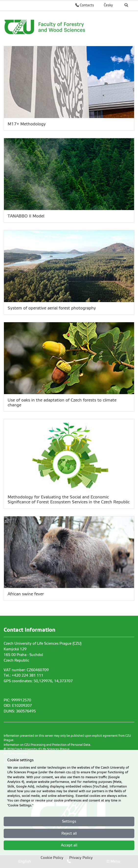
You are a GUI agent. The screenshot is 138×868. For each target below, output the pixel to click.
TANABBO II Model (26, 216)
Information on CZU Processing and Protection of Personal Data (47, 745)
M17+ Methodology (27, 124)
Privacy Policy (81, 858)
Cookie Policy (52, 858)
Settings (69, 821)
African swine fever (26, 594)
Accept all (69, 845)
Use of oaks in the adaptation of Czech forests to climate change (62, 403)
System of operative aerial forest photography (52, 308)
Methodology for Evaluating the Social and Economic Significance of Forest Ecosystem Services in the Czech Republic (69, 500)
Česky (108, 5)
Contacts (85, 5)
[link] (65, 27)
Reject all (69, 833)
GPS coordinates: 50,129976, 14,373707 (38, 681)
